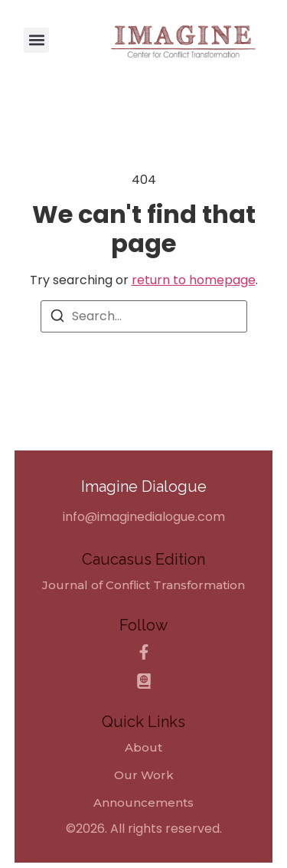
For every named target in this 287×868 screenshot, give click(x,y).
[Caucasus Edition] (144, 681)
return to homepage (194, 280)
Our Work (144, 775)
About (143, 748)
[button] (36, 40)
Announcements (143, 803)
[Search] (57, 318)
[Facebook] (144, 652)
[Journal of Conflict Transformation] (143, 585)
